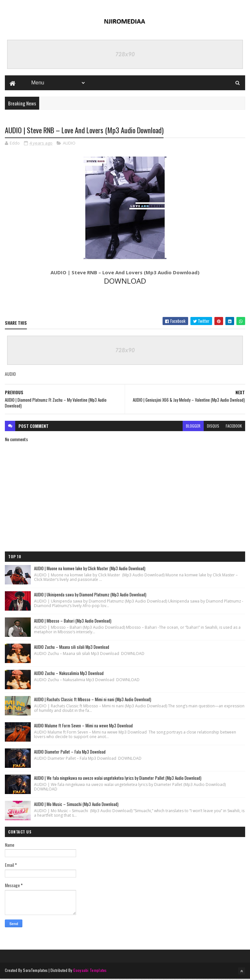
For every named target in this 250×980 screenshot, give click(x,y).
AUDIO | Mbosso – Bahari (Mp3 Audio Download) (73, 622)
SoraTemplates (35, 971)
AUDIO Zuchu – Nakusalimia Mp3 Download (69, 674)
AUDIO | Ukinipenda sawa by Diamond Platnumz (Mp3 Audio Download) (90, 595)
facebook (234, 427)
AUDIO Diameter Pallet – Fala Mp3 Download (70, 753)
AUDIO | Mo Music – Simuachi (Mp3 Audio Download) (76, 805)
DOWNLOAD (125, 282)
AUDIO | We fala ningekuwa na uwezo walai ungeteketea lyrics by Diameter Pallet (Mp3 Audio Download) (118, 779)
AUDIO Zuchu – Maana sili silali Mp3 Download (72, 648)
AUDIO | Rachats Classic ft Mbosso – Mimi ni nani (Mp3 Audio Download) (93, 700)
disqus (213, 427)
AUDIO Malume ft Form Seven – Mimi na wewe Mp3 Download (83, 726)
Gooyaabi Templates (90, 971)
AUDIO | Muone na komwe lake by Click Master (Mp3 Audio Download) (90, 569)
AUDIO (69, 144)
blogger (193, 427)
